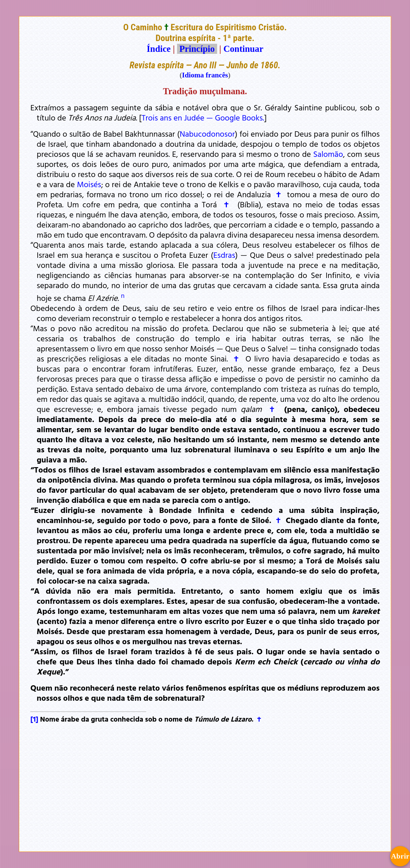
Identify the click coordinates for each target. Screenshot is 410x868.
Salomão (328, 154)
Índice (159, 49)
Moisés (89, 184)
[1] (34, 719)
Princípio (197, 49)
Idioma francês (205, 75)
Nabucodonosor (207, 134)
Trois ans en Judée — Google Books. (203, 117)
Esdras (224, 255)
